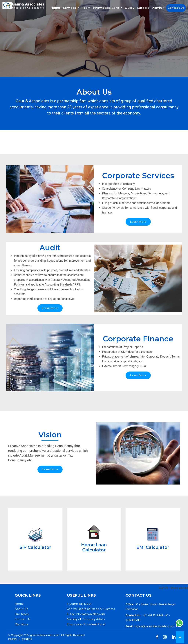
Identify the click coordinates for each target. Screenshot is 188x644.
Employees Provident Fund (86, 624)
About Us (21, 609)
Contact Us (176, 8)
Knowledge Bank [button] (107, 8)
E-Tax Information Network (86, 614)
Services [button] (70, 8)
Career (27, 639)
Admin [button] (157, 8)
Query (130, 8)
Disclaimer (22, 624)
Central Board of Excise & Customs (91, 609)
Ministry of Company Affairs (86, 619)
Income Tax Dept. (79, 604)
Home (55, 8)
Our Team (22, 614)
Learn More (138, 222)
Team (86, 8)
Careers (143, 8)
